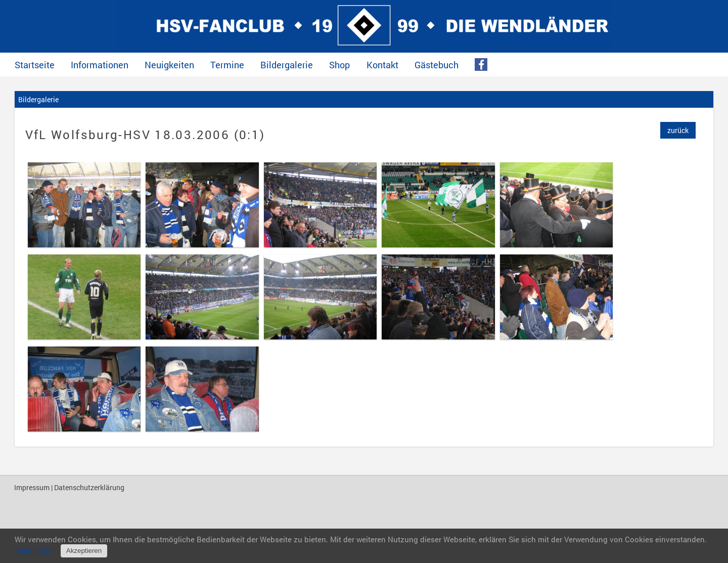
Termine (227, 65)
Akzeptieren (84, 551)
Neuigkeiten (169, 65)
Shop (339, 65)
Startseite (35, 65)
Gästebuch (437, 65)
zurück (678, 130)
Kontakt (382, 65)
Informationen (100, 65)
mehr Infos (33, 550)
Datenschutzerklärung (89, 487)
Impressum (32, 487)
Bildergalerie (287, 65)
